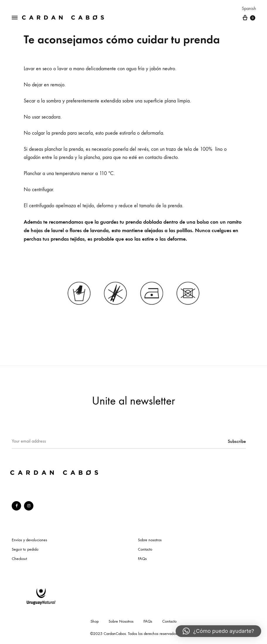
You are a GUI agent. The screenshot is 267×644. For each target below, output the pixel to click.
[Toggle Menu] (15, 18)
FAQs (142, 559)
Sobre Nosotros (121, 621)
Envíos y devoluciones (29, 540)
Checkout (19, 559)
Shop (95, 621)
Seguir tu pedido (25, 549)
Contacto (145, 549)
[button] (218, 631)
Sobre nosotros (150, 540)
